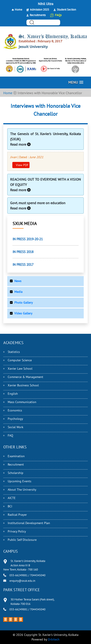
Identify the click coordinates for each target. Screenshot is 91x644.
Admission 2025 (40, 10)
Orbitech (54, 639)
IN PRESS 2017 (23, 265)
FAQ (10, 435)
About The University (22, 490)
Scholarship (16, 473)
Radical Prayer (17, 515)
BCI (10, 506)
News (18, 281)
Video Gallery (23, 313)
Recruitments (38, 15)
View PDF (22, 165)
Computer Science (20, 360)
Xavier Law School (20, 369)
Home (19, 10)
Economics (15, 410)
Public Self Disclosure (22, 540)
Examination (16, 456)
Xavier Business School (23, 385)
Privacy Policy (17, 531)
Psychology (15, 419)
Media (18, 292)
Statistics (14, 352)
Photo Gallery (24, 303)
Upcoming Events (19, 481)
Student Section (66, 10)
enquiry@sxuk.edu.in (22, 581)
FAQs (58, 15)
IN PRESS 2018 (23, 252)
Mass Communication (22, 402)
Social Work (16, 427)
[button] (76, 82)
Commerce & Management (25, 377)
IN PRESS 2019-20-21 (28, 239)
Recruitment (16, 464)
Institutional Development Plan (29, 523)
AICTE (12, 498)
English (13, 394)
